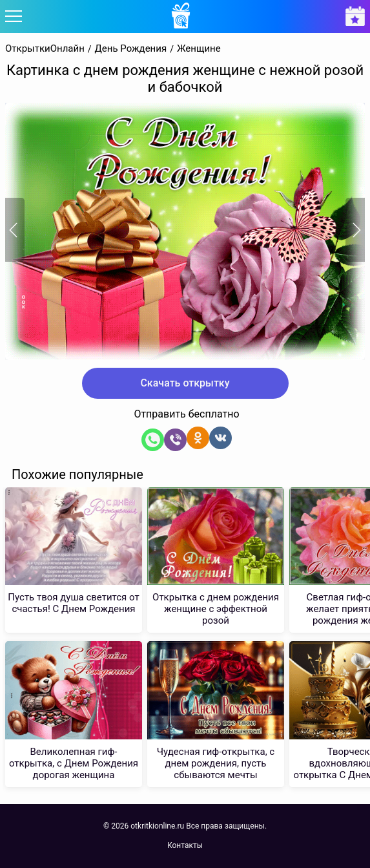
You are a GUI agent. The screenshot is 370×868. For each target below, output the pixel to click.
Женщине (199, 49)
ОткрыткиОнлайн (45, 49)
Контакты (185, 845)
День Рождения (131, 49)
